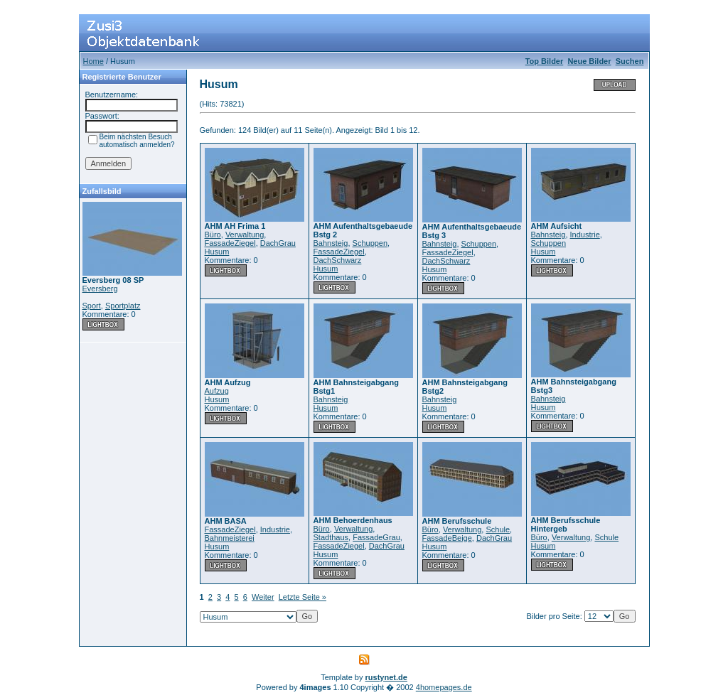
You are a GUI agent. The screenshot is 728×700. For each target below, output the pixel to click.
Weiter (263, 597)
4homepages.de (444, 687)
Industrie (585, 235)
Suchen (630, 61)
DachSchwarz (338, 260)
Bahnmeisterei (230, 538)
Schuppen (370, 243)
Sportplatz (123, 306)
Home (93, 61)
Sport (92, 306)
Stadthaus (331, 537)
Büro (213, 235)
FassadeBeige (447, 538)
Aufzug (217, 391)
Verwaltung (245, 235)
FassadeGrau (376, 537)
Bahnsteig (331, 243)
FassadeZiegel (230, 243)
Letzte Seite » (303, 597)
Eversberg (100, 289)
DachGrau (278, 243)
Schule (498, 529)
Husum (217, 252)
